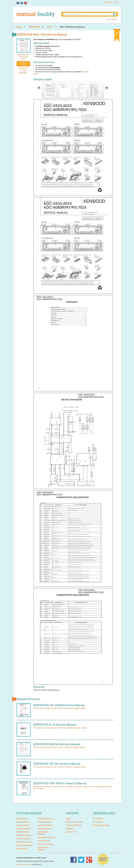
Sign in (116, 2)
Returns (70, 829)
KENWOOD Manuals (25, 835)
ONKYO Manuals (45, 822)
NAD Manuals (22, 849)
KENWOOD (34, 27)
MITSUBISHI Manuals (25, 845)
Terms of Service (74, 825)
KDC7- (50, 27)
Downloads (108, 2)
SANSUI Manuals (45, 829)
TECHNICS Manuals (46, 844)
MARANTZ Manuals (24, 842)
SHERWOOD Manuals (46, 838)
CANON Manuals (23, 825)
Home (19, 27)
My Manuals (98, 822)
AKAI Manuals (22, 819)
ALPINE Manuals (23, 822)
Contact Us (71, 832)
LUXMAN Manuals (24, 839)
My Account (98, 819)
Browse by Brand (112, 19)
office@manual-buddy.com (24, 864)
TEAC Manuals (44, 841)
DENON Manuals (23, 832)
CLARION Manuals (24, 829)
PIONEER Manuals (45, 825)
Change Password (101, 825)
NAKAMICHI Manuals (46, 819)
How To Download (74, 822)
